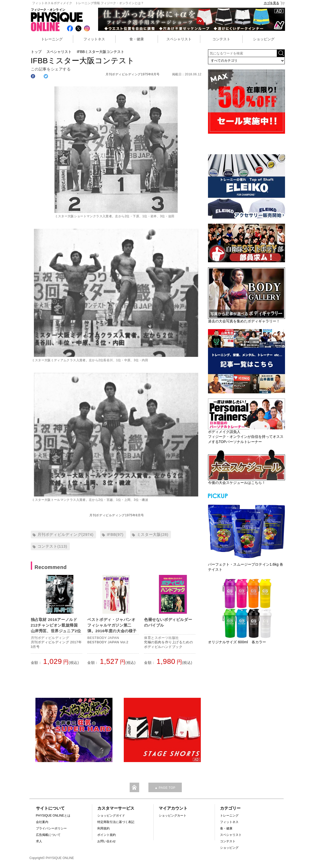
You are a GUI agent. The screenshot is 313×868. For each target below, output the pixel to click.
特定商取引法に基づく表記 (116, 822)
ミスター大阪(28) (153, 534)
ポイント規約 (107, 835)
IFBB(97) (115, 534)
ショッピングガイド (111, 816)
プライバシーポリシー (51, 828)
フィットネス (94, 39)
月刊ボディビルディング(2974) (66, 534)
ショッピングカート (173, 816)
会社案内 (42, 822)
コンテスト (221, 39)
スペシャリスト (179, 39)
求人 (39, 841)
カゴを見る (274, 3)
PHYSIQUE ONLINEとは (53, 816)
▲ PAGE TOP (165, 788)
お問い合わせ (107, 841)
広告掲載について (48, 835)
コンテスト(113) (52, 546)
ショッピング (264, 39)
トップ (36, 52)
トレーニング (52, 39)
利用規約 (103, 828)
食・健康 (137, 39)
